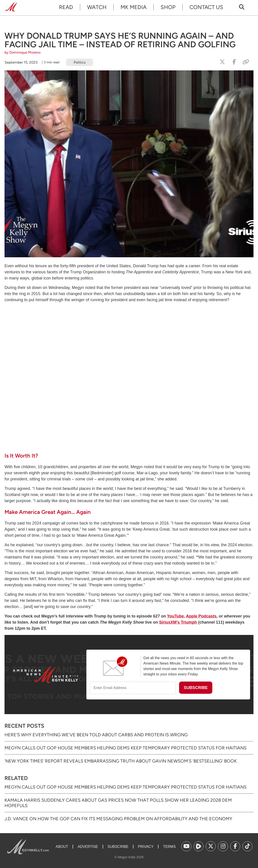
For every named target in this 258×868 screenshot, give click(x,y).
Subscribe (118, 847)
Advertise (88, 847)
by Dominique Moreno (22, 52)
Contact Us (206, 7)
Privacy (146, 847)
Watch (97, 7)
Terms (169, 847)
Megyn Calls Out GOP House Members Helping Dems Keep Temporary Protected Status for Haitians (125, 748)
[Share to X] (222, 62)
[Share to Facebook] (234, 62)
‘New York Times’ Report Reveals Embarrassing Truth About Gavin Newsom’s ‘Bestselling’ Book (121, 761)
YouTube (175, 616)
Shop (168, 7)
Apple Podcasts (201, 616)
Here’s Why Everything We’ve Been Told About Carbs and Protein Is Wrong (96, 735)
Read (66, 7)
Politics (80, 62)
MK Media (134, 7)
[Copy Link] (246, 62)
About (62, 847)
